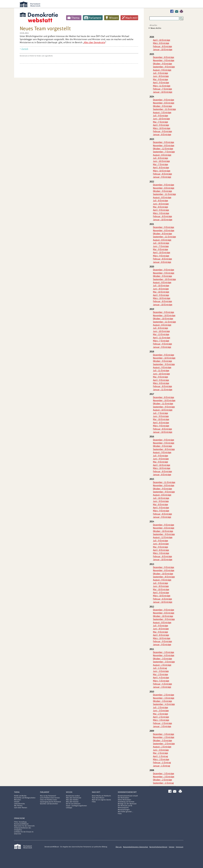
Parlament (95, 18)
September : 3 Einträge (164, 662)
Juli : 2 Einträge (160, 707)
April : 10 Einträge (162, 40)
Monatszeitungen (124, 810)
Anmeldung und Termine (126, 802)
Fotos (120, 814)
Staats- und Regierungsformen (76, 806)
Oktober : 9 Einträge (162, 64)
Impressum (180, 847)
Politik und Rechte (20, 796)
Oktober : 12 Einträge (163, 149)
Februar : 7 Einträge (162, 89)
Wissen (114, 18)
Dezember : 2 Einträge (164, 695)
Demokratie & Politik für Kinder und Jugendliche (36, 56)
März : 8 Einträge (161, 43)
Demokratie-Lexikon (73, 796)
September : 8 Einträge (164, 449)
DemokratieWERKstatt (127, 792)
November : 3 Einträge (164, 698)
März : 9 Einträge (161, 213)
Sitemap (172, 847)
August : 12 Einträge (163, 537)
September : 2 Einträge (164, 744)
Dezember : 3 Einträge (164, 652)
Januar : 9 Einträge (162, 177)
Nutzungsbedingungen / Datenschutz (136, 847)
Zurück (25, 49)
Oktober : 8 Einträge (162, 234)
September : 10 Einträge (164, 279)
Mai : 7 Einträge (160, 122)
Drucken (181, 11)
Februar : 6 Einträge (162, 599)
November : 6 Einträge (164, 655)
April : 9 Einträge (161, 83)
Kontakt (177, 11)
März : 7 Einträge (161, 341)
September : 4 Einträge (164, 704)
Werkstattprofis (123, 808)
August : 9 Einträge (162, 70)
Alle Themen (18, 806)
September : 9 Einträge (164, 67)
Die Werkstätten (123, 798)
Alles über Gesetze (72, 802)
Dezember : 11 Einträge (164, 482)
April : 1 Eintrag (160, 756)
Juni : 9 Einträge (161, 416)
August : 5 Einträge (162, 112)
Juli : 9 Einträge (160, 73)
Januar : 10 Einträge (163, 49)
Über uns (119, 847)
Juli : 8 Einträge (160, 158)
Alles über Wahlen (72, 800)
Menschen (17, 800)
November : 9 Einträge (164, 60)
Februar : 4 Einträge (162, 684)
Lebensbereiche (19, 804)
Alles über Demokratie (95, 42)
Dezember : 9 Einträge (164, 100)
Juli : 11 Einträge (161, 370)
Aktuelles (153, 25)
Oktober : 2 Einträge (162, 780)
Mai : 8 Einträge (160, 207)
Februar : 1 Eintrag (162, 762)
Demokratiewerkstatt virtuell (128, 796)
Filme (94, 802)
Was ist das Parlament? (48, 796)
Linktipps (69, 808)
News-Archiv (156, 28)
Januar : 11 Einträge (163, 390)
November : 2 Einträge (164, 737)
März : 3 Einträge (161, 720)
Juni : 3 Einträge (161, 671)
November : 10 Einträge (164, 315)
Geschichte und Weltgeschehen (25, 798)
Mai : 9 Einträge (160, 79)
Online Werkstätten (124, 800)
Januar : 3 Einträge (162, 687)
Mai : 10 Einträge (161, 292)
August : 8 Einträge (162, 155)
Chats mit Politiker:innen (48, 800)
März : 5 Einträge (161, 681)
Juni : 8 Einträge (161, 76)
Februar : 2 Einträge (162, 723)
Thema (75, 18)
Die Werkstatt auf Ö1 (125, 806)
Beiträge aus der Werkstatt (127, 804)
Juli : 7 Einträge (160, 413)
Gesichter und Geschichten (49, 804)
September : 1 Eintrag (163, 783)
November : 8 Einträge (164, 103)
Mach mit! (132, 18)
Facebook (172, 11)
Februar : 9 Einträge (162, 131)
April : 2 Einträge (161, 717)
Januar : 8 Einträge (162, 134)
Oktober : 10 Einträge (163, 319)
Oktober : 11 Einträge (163, 404)
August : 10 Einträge (163, 410)
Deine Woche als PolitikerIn (101, 796)
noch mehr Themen (21, 808)
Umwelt (17, 802)
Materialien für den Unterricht (24, 826)
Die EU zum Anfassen (73, 804)
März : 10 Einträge (162, 128)
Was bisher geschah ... (126, 812)
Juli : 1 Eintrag (160, 668)
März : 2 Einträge (161, 759)
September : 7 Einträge (164, 152)
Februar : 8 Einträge (162, 46)
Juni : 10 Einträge (161, 119)
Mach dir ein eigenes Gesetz (101, 800)
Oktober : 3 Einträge (162, 659)
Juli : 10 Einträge (161, 243)
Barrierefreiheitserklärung (158, 847)
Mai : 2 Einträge (160, 674)
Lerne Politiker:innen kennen (50, 798)
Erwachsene (19, 818)
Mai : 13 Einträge (161, 334)
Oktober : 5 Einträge (162, 740)
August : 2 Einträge (162, 665)
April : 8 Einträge (161, 167)
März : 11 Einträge (162, 86)
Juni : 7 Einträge (161, 246)
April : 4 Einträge (161, 678)
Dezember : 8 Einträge (164, 57)
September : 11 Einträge (164, 109)
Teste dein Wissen (98, 798)
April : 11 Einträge (162, 338)
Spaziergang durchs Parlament (50, 802)
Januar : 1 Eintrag (161, 766)
